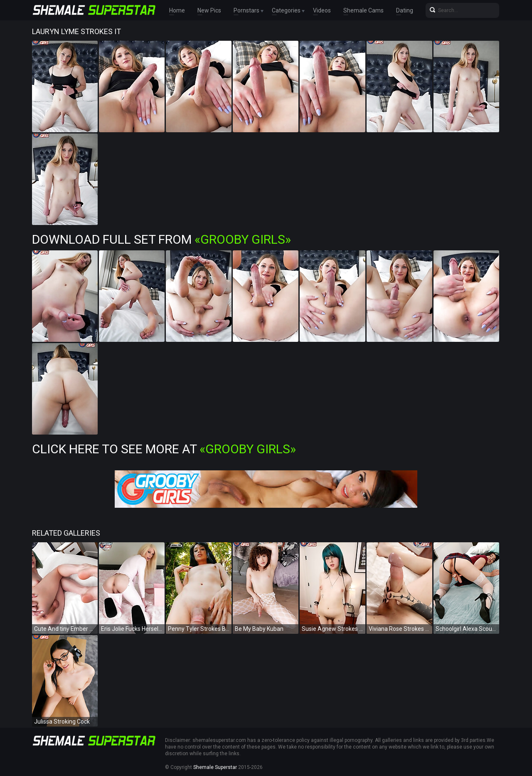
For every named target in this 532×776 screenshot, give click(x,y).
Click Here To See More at (164, 449)
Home (177, 10)
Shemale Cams (363, 10)
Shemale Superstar (215, 767)
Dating (405, 10)
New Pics (209, 10)
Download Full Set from (161, 239)
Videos (322, 10)
